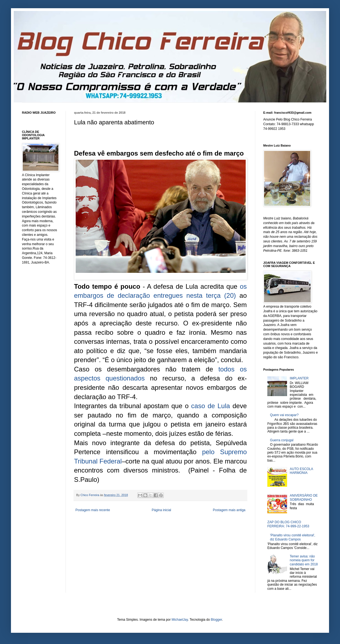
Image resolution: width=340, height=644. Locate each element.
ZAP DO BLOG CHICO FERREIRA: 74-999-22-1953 (288, 524)
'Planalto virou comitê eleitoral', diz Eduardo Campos (293, 537)
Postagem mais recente (93, 510)
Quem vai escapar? (284, 415)
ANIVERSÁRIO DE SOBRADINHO (304, 497)
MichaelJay (180, 620)
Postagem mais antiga (229, 510)
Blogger (216, 620)
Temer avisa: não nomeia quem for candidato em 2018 (304, 560)
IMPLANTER (299, 378)
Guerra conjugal (282, 440)
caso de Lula (210, 406)
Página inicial (161, 510)
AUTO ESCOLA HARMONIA (301, 471)
